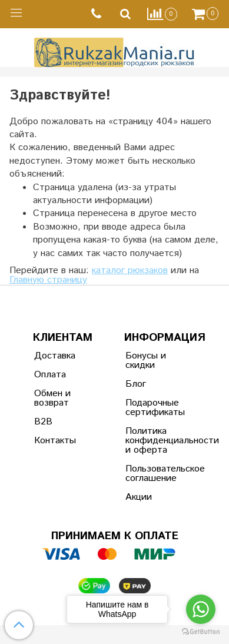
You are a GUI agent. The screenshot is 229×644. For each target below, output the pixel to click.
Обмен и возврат (52, 398)
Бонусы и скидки (146, 361)
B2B (43, 422)
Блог (136, 384)
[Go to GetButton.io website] (201, 632)
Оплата (50, 375)
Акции (139, 497)
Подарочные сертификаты (154, 408)
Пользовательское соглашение (154, 474)
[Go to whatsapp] (201, 609)
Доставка (55, 356)
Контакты (55, 441)
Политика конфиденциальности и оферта (154, 441)
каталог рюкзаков (130, 270)
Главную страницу (48, 280)
